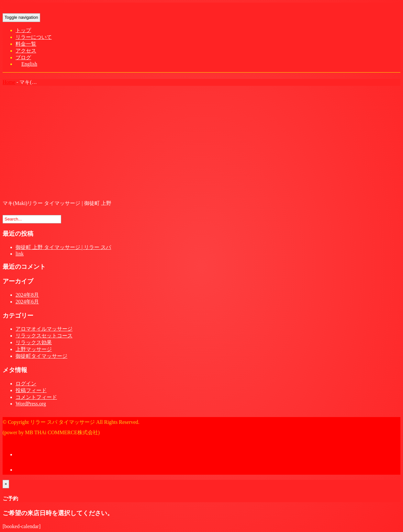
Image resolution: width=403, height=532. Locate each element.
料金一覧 (26, 44)
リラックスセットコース (44, 336)
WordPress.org (31, 404)
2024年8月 (27, 295)
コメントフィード (36, 397)
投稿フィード (31, 390)
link (20, 254)
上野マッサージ (34, 349)
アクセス (26, 51)
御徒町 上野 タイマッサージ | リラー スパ (63, 247)
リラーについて (34, 37)
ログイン (26, 384)
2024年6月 (27, 302)
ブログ (23, 57)
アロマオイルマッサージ (44, 329)
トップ (23, 30)
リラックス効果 (34, 342)
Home (9, 82)
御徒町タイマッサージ (41, 356)
